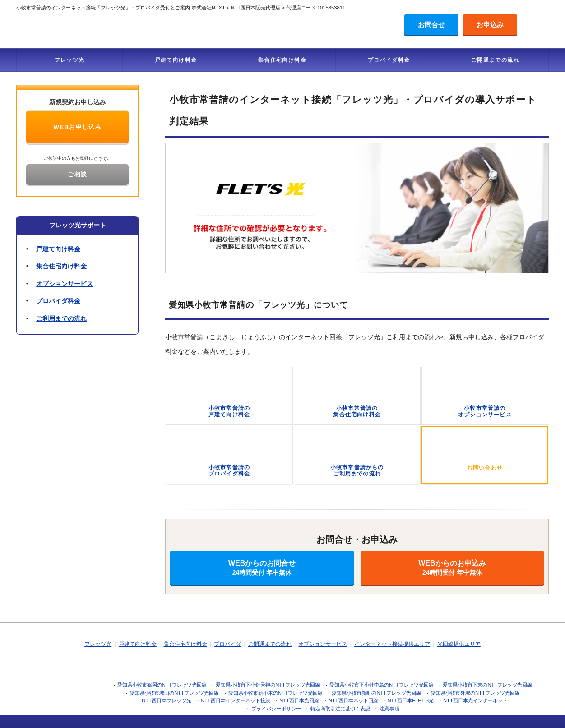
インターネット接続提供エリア (392, 644)
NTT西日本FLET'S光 (410, 700)
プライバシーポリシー (276, 709)
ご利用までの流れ (61, 318)
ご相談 (77, 174)
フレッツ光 (70, 60)
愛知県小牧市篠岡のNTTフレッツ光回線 (162, 685)
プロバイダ (227, 644)
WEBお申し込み (77, 127)
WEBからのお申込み (452, 568)
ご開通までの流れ (495, 60)
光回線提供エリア (459, 644)
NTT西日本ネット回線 (353, 700)
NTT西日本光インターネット (475, 700)
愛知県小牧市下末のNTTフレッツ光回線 (487, 685)
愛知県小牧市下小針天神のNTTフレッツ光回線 (268, 685)
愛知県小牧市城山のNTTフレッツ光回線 (174, 693)
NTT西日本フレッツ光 (167, 700)
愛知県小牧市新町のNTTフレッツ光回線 (376, 693)
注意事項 (389, 709)
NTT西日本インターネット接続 (236, 700)
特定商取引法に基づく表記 (340, 709)
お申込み (490, 25)
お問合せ (431, 25)
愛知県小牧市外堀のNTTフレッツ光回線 (475, 693)
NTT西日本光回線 (299, 700)
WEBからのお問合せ (262, 568)
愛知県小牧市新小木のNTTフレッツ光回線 (276, 693)
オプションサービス (65, 284)
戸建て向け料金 (176, 60)
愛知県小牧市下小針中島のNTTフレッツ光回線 (382, 685)
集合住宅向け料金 (282, 60)
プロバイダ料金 (389, 60)
